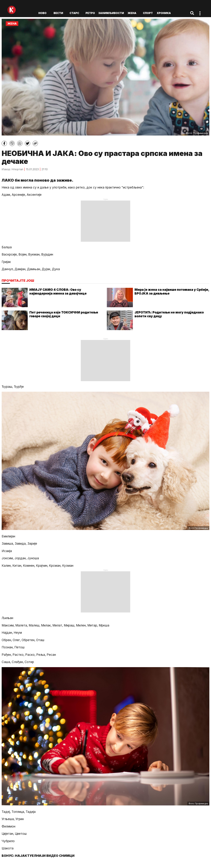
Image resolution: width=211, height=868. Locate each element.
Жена (132, 13)
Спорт (148, 13)
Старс (74, 13)
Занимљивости (111, 13)
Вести (58, 13)
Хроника (164, 13)
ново (42, 13)
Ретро (90, 13)
